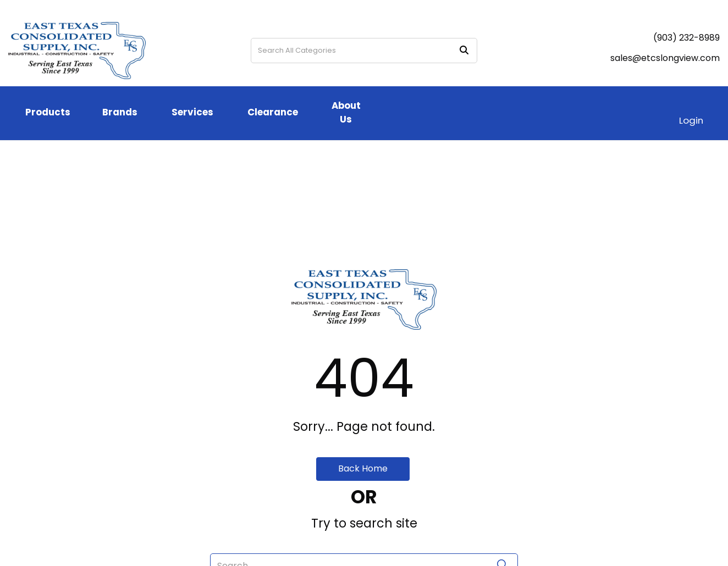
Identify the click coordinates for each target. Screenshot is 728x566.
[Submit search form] (464, 51)
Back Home (363, 468)
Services (192, 112)
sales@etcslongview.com (665, 58)
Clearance (273, 112)
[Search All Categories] (364, 51)
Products (48, 112)
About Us (346, 112)
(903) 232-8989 (686, 38)
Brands (120, 112)
